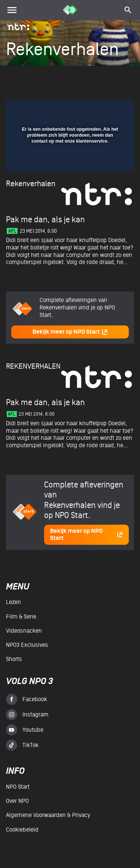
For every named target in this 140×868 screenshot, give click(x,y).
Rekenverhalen (31, 184)
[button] (109, 109)
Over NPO (17, 801)
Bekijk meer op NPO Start (70, 332)
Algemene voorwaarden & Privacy (48, 815)
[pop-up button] (94, 109)
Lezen (13, 602)
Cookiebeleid (22, 830)
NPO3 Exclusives (27, 645)
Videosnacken (24, 631)
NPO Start (18, 787)
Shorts (14, 659)
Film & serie (21, 617)
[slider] (69, 162)
